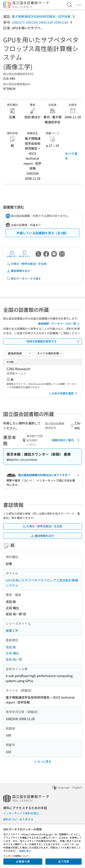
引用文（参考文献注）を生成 (26, 264)
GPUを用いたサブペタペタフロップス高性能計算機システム (42, 583)
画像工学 (12, 630)
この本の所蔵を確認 (64, 393)
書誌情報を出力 (18, 271)
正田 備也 (12, 653)
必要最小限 (23, 861)
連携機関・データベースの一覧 (59, 324)
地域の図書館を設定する (54, 341)
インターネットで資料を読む (21, 813)
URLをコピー (24, 254)
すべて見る (71, 156)
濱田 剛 (11, 647)
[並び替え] (19, 353)
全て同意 (64, 861)
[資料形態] (49, 353)
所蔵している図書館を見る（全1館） (43, 233)
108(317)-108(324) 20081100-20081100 (40, 22)
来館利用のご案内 (66, 440)
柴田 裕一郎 (14, 659)
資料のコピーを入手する (18, 819)
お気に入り (12, 254)
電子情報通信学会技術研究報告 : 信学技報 (41, 16)
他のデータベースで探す (24, 279)
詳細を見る (25, 851)
